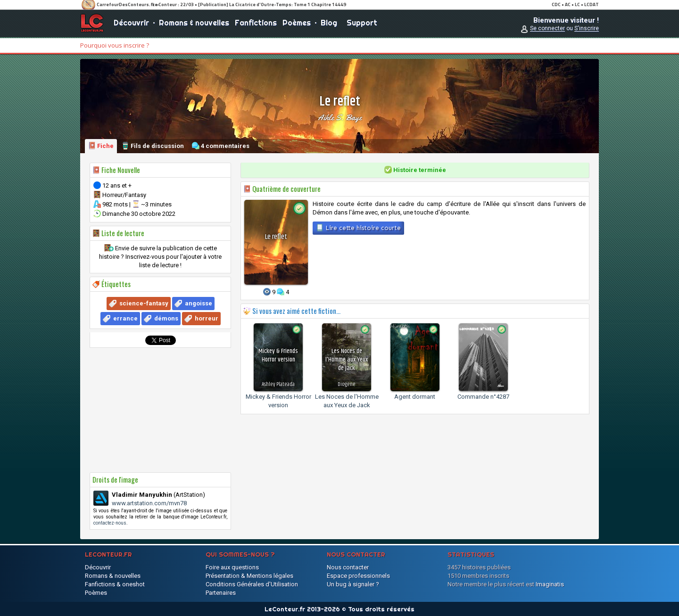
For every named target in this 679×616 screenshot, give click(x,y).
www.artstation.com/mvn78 (149, 503)
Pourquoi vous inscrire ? (115, 45)
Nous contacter (348, 567)
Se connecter (547, 29)
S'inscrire (587, 29)
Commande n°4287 (483, 397)
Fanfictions (256, 24)
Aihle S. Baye (340, 117)
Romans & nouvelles (194, 24)
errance (125, 318)
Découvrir (131, 24)
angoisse (199, 303)
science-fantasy (144, 303)
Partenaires (221, 593)
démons (166, 318)
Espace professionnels (358, 576)
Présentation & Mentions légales (249, 576)
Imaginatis (550, 584)
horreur (207, 318)
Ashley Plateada (278, 384)
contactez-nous (110, 523)
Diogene (347, 384)
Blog (329, 24)
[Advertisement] (160, 410)
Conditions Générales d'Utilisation (252, 584)
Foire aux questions (232, 567)
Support (362, 24)
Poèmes (297, 24)
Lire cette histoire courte (358, 228)
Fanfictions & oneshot (115, 584)
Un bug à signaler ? (353, 584)
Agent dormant (415, 397)
